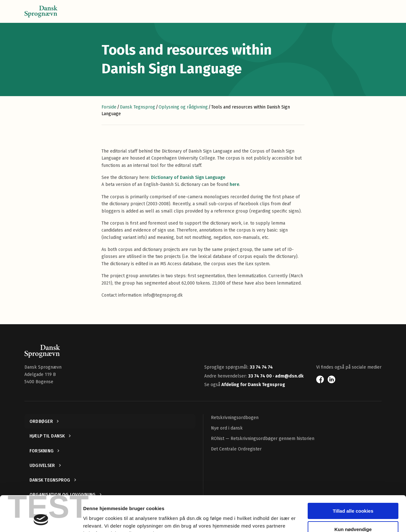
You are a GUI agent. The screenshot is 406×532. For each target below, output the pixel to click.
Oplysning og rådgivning (183, 107)
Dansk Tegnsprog (138, 107)
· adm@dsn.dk (288, 376)
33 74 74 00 (260, 376)
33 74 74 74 (261, 367)
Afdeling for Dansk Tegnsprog (253, 385)
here (234, 184)
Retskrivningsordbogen (235, 418)
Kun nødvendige (353, 498)
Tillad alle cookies (353, 479)
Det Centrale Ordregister (236, 449)
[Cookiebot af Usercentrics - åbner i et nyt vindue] (41, 520)
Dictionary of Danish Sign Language (188, 177)
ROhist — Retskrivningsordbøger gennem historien (263, 439)
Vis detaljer (96, 519)
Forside (109, 107)
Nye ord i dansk (227, 428)
